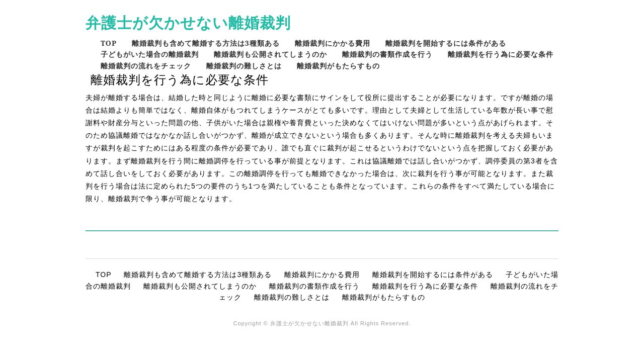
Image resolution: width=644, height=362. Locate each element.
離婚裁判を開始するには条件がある (446, 43)
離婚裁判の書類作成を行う (387, 54)
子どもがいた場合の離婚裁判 (150, 54)
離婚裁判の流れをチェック (146, 66)
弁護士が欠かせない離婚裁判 (188, 22)
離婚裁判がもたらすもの (338, 66)
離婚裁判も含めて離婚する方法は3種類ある (206, 43)
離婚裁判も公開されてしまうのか (270, 54)
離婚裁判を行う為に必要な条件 (501, 54)
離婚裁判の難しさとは (244, 66)
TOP (109, 43)
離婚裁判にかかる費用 (333, 43)
